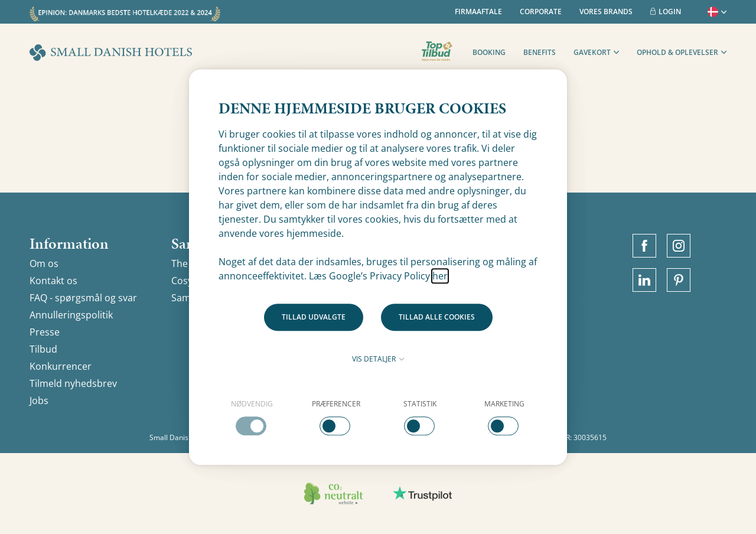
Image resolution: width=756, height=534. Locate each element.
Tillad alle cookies (437, 317)
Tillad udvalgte (314, 317)
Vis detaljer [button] (378, 359)
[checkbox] (252, 417)
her (440, 276)
